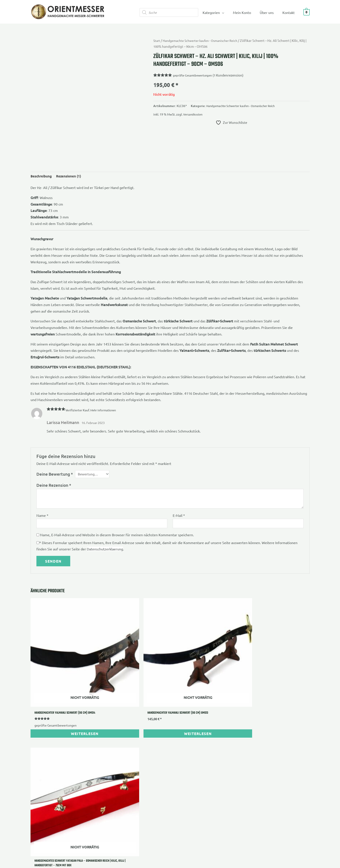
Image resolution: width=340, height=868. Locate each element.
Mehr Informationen (104, 411)
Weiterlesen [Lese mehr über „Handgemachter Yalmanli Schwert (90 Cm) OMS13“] (135, 701)
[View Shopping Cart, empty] (307, 12)
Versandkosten (193, 114)
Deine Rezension (54, 486)
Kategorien (217, 12)
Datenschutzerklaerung (105, 551)
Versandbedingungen (47, 781)
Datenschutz (40, 774)
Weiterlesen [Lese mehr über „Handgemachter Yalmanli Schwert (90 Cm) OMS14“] (64, 701)
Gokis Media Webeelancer (127, 824)
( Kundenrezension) (232, 75)
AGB (34, 755)
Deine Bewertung (55, 475)
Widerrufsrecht (42, 768)
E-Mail (179, 517)
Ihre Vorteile (137, 755)
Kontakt (289, 12)
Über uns (269, 12)
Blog (131, 787)
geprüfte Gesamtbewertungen (194, 75)
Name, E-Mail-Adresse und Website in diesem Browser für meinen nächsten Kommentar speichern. (117, 537)
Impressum (39, 761)
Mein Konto (246, 12)
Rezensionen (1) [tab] (69, 177)
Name (42, 517)
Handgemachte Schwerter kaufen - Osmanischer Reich (204, 40)
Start (157, 40)
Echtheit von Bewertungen (148, 781)
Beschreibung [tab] (41, 177)
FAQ (131, 774)
